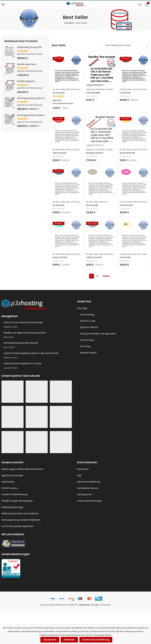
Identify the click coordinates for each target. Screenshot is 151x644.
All (54, 89)
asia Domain (59, 153)
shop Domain (60, 257)
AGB (79, 475)
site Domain (126, 205)
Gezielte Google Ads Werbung (17, 501)
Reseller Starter (95, 153)
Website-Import (88, 353)
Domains (104, 202)
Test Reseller (93, 93)
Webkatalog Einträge (12, 507)
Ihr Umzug (85, 346)
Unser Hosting (87, 315)
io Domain (125, 93)
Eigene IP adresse (89, 327)
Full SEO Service (10, 488)
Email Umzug (87, 340)
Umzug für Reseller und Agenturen (98, 334)
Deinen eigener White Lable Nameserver (22, 469)
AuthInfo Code (88, 321)
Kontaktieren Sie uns (88, 488)
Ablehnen (69, 640)
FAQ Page (82, 308)
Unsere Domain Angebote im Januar (23, 363)
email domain (127, 153)
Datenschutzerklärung (89, 482)
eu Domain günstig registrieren (18, 526)
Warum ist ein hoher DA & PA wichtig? (23, 322)
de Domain (59, 93)
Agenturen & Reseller (95, 89)
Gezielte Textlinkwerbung (15, 494)
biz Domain (92, 205)
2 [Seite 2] (97, 276)
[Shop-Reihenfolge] (126, 45)
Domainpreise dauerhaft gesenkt (21, 343)
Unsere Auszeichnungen (90, 501)
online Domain (94, 257)
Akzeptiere (50, 640)
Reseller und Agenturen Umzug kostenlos (25, 333)
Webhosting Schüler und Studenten (20, 513)
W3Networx (85, 605)
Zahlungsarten (85, 494)
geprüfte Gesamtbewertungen (30, 54)
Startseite (69, 23)
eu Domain (59, 205)
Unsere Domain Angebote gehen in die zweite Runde (31, 353)
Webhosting (8, 482)
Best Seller (60, 89)
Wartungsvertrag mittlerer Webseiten (21, 520)
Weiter (106, 276)
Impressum (83, 469)
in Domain (125, 257)
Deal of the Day (73, 89)
